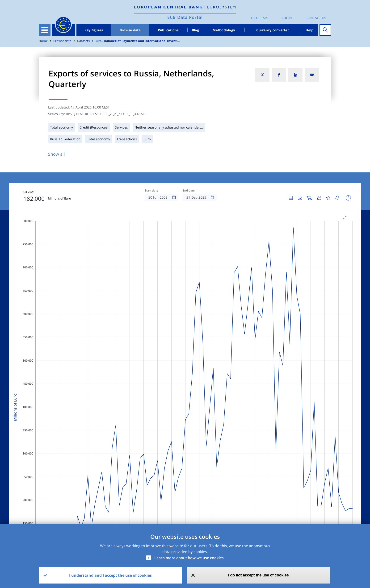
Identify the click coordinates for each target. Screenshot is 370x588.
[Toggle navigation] (45, 30)
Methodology (224, 30)
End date (189, 191)
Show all (57, 154)
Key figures (94, 30)
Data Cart (260, 18)
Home (43, 41)
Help (309, 30)
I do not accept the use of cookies (259, 575)
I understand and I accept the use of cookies (110, 575)
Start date (151, 191)
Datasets (84, 41)
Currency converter (273, 30)
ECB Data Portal (185, 17)
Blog (196, 30)
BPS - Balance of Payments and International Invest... (138, 41)
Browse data (130, 30)
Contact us (316, 18)
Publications (168, 30)
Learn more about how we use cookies (189, 558)
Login (287, 18)
